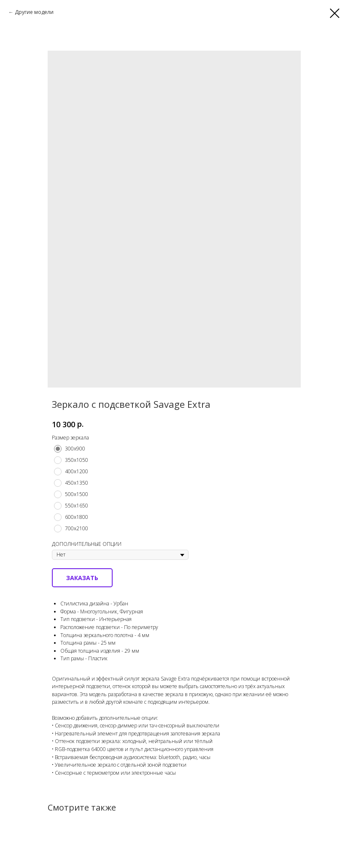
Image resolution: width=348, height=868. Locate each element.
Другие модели (34, 12)
